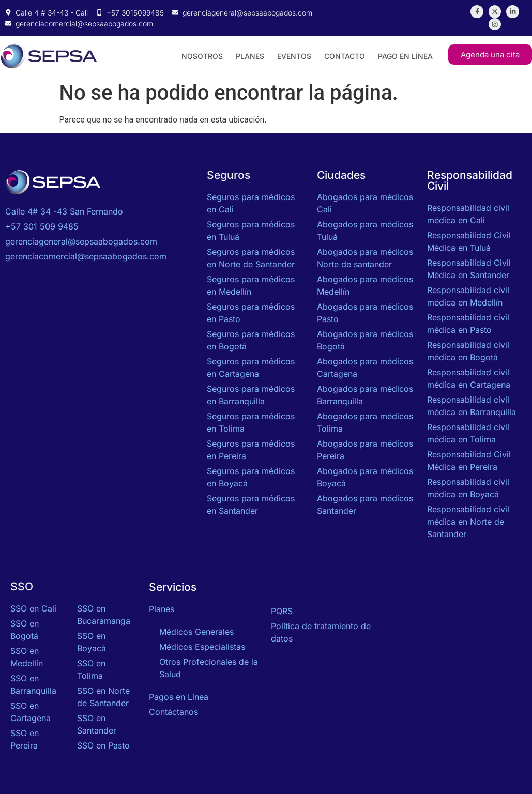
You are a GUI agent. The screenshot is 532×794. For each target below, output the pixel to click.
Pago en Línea (405, 56)
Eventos (294, 56)
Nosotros (202, 56)
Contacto (345, 56)
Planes (250, 56)
